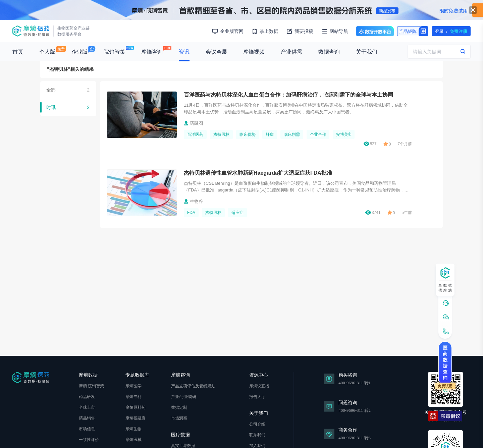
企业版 (79, 52)
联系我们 (257, 435)
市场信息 (87, 429)
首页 (18, 52)
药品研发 (87, 397)
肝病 (270, 134)
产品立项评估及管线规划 (193, 386)
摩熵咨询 (152, 52)
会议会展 (216, 52)
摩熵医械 (133, 440)
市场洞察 (179, 418)
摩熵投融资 (136, 418)
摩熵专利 (133, 397)
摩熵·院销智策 (91, 386)
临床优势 (248, 134)
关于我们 (367, 52)
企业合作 (318, 134)
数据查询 (329, 52)
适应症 (237, 213)
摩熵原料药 (136, 407)
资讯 (184, 52)
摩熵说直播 (259, 386)
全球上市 (87, 407)
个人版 (47, 52)
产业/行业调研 (184, 397)
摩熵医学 (133, 386)
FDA (191, 213)
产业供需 (291, 52)
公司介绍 (257, 424)
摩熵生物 (133, 429)
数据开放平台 (375, 31)
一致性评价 (89, 440)
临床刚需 (292, 134)
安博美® (344, 134)
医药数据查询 (445, 363)
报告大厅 (257, 397)
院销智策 (114, 52)
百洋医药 (195, 134)
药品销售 (87, 418)
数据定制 (179, 407)
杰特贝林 (221, 134)
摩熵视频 (254, 52)
